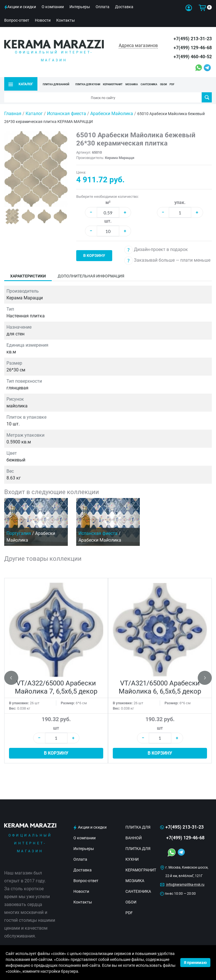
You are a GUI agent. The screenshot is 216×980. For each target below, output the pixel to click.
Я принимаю (195, 963)
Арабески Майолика (112, 114)
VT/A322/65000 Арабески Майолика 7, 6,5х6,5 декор (56, 687)
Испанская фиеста (67, 114)
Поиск (207, 97)
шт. (108, 221)
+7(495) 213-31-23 (193, 39)
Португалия (19, 533)
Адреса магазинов (138, 45)
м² (108, 202)
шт (56, 728)
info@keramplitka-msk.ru (185, 884)
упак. (180, 202)
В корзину (94, 255)
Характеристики (28, 276)
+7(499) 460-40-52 (193, 57)
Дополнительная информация (91, 276)
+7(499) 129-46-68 (193, 48)
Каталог (34, 114)
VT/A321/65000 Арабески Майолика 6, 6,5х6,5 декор (160, 687)
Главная (13, 114)
